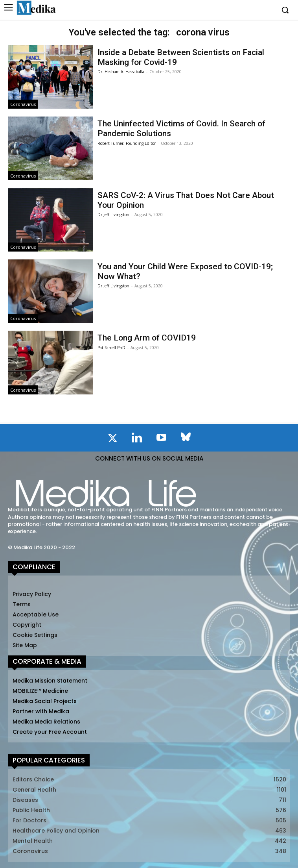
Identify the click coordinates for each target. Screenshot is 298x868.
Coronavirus (23, 104)
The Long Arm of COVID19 (147, 338)
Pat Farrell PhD (111, 348)
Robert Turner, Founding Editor (127, 143)
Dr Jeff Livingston (113, 215)
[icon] (112, 440)
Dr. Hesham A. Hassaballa (121, 72)
